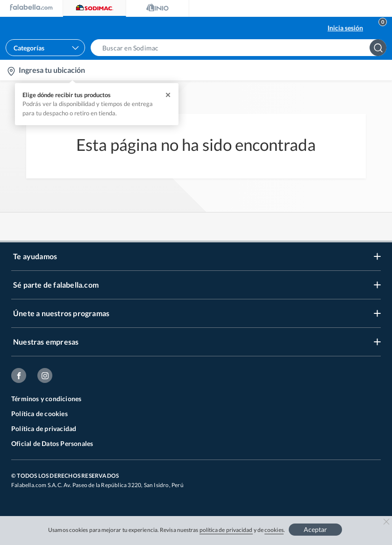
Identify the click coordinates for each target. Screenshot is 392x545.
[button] (241, 48)
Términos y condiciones (46, 399)
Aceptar (315, 529)
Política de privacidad (44, 428)
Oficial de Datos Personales (52, 443)
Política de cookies (39, 414)
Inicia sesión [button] (345, 28)
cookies (274, 530)
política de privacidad (226, 530)
